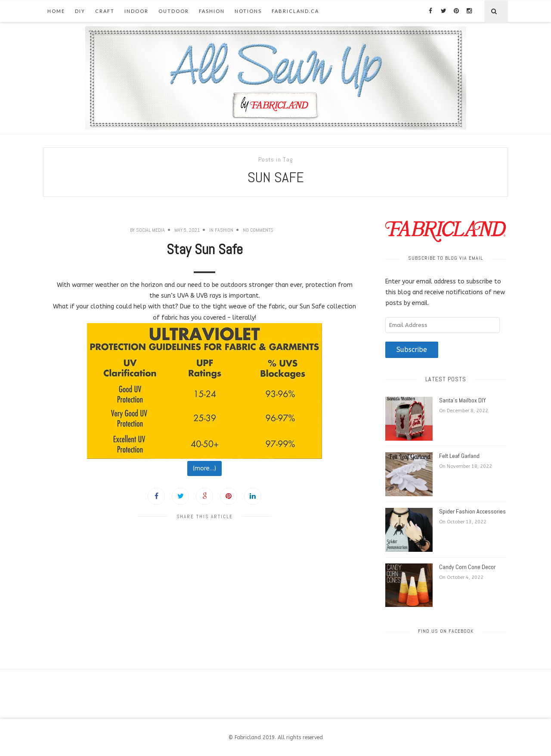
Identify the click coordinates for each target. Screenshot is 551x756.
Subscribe (412, 350)
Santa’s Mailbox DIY (463, 400)
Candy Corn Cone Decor (467, 567)
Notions (248, 11)
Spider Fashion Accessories (472, 511)
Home (56, 11)
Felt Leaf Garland (459, 456)
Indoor (136, 11)
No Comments (258, 230)
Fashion (212, 11)
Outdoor (174, 11)
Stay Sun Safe (205, 249)
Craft (105, 11)
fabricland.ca (295, 11)
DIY (80, 11)
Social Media (150, 230)
